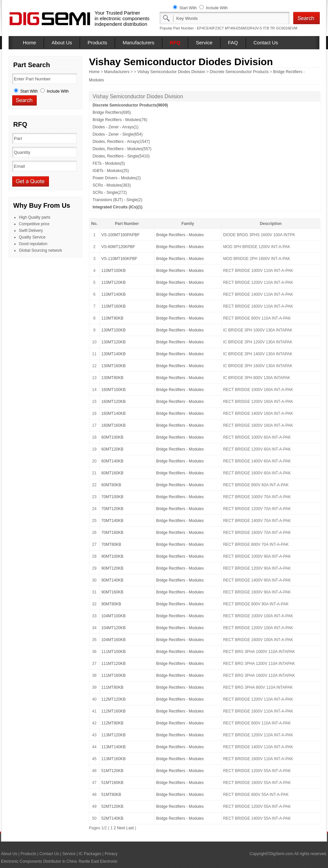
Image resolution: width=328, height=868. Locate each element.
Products (97, 43)
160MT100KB (114, 390)
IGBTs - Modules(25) (111, 171)
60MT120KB (113, 449)
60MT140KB (113, 461)
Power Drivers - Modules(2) (117, 178)
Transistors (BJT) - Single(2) (117, 200)
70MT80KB (111, 544)
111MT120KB (114, 664)
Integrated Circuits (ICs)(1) (118, 207)
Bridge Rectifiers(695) (112, 112)
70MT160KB (113, 533)
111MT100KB (114, 652)
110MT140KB (114, 294)
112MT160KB (114, 711)
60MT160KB (113, 473)
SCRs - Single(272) (110, 193)
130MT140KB (114, 354)
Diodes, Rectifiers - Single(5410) (121, 156)
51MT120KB (113, 771)
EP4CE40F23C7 (210, 28)
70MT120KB (113, 509)
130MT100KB (114, 330)
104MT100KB (114, 616)
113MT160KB (114, 759)
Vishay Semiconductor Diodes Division (171, 72)
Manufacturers (139, 43)
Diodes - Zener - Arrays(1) (116, 127)
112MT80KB (113, 723)
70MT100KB (113, 497)
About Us (62, 43)
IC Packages (90, 854)
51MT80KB (111, 795)
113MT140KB (114, 747)
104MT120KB (114, 628)
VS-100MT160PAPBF (121, 235)
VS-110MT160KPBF (120, 259)
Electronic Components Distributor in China (39, 861)
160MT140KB (114, 413)
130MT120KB (114, 342)
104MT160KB (114, 640)
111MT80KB (113, 687)
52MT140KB (113, 818)
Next (121, 828)
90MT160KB (113, 592)
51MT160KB (113, 783)
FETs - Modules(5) (109, 163)
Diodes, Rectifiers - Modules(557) (122, 149)
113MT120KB (114, 735)
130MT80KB (113, 378)
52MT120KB (113, 806)
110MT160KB (114, 306)
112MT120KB (114, 699)
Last (130, 828)
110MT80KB (113, 318)
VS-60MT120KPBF (118, 247)
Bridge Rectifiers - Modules (180, 235)
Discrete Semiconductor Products (239, 72)
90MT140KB (113, 580)
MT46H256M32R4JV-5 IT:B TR (250, 28)
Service (204, 43)
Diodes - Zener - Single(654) (118, 134)
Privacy (111, 854)
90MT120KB (113, 568)
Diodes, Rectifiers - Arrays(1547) (121, 142)
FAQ (233, 43)
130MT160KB (114, 366)
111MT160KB (114, 675)
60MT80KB (111, 485)
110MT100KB (114, 271)
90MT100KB (113, 556)
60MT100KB (113, 437)
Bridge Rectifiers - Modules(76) (120, 120)
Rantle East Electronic (98, 861)
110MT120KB (114, 282)
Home (29, 43)
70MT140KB (113, 521)
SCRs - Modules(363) (112, 185)
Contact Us (266, 43)
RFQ (175, 43)
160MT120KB (114, 402)
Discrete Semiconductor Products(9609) (130, 105)
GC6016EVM (287, 28)
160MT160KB (114, 425)
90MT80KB (111, 604)
